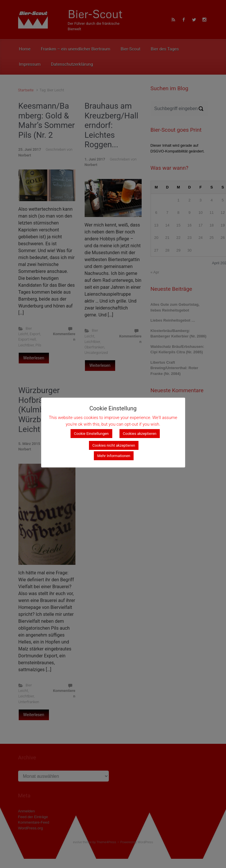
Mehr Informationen (114, 456)
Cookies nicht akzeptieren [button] (114, 445)
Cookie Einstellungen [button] (91, 434)
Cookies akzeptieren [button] (140, 434)
